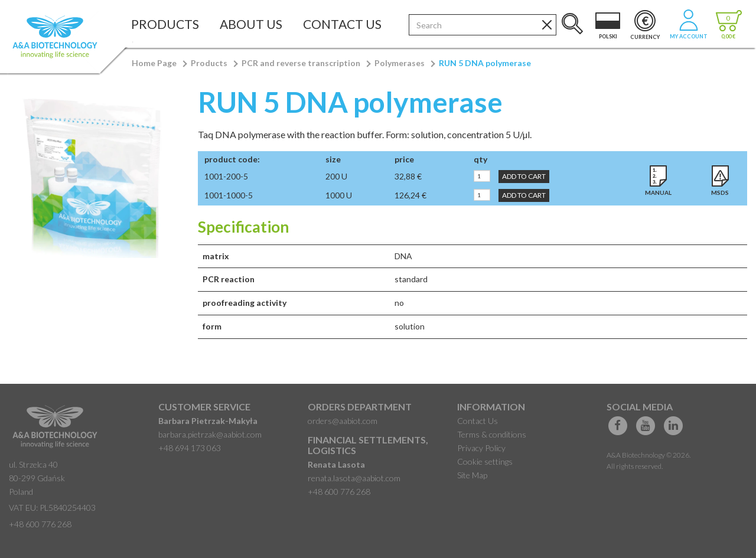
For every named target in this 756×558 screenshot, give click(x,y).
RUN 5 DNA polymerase (485, 63)
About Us (251, 24)
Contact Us (342, 24)
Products (165, 24)
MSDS (720, 192)
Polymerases (400, 63)
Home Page (154, 63)
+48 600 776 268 (40, 524)
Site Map (472, 475)
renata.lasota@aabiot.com (354, 478)
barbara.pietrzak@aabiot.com (210, 434)
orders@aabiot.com (343, 421)
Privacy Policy (481, 448)
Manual (658, 192)
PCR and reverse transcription (301, 63)
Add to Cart (524, 176)
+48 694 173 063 (190, 448)
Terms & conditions (492, 434)
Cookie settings (485, 461)
